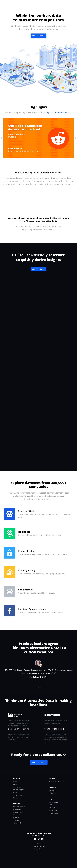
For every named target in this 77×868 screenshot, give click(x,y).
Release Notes (53, 813)
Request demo (39, 36)
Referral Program (19, 790)
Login (39, 852)
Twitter (39, 839)
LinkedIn (42, 839)
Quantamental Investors (56, 782)
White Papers (17, 809)
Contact (38, 844)
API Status (52, 808)
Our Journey (17, 787)
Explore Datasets (54, 802)
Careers (16, 798)
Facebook (35, 839)
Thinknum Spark (18, 795)
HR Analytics (52, 793)
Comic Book (17, 823)
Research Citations (19, 807)
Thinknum (38, 8)
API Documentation (55, 805)
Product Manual (54, 810)
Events (15, 784)
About (15, 782)
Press (15, 792)
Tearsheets (17, 820)
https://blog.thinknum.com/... (23, 150)
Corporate (52, 791)
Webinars (16, 818)
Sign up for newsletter (57, 112)
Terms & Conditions (39, 846)
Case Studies (17, 815)
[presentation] (2, 138)
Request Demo (39, 269)
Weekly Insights (18, 812)
